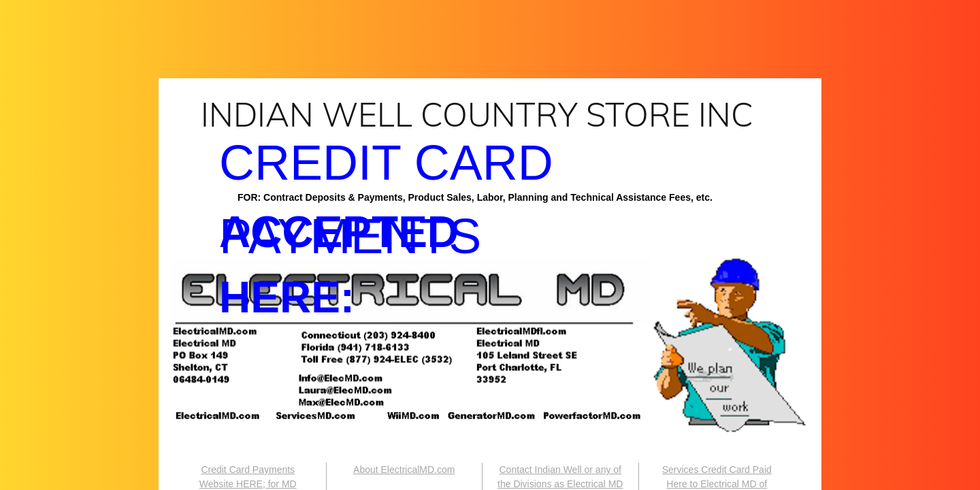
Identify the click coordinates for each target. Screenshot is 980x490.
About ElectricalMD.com (404, 470)
